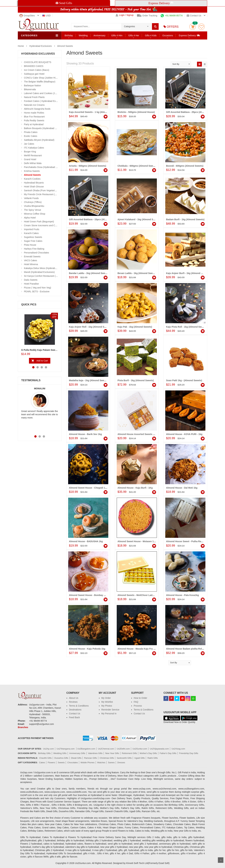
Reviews (73, 702)
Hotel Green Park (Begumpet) (39, 222)
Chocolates (73, 762)
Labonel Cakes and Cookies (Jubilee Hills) (45, 93)
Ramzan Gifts (91, 758)
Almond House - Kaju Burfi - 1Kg (135, 488)
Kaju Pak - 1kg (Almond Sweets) (135, 327)
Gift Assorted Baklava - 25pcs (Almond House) (191, 112)
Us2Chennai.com (106, 749)
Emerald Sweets (32, 257)
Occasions (168, 35)
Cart (193, 27)
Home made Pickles (34, 113)
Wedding (83, 35)
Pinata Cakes (31, 132)
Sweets (61, 762)
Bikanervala (30, 89)
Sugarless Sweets (33, 237)
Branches (23, 727)
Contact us (194, 16)
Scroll (221, 860)
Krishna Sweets (32, 171)
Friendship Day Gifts (189, 753)
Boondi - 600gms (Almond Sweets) (185, 166)
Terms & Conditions (79, 706)
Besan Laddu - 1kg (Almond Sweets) (137, 273)
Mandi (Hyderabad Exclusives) (39, 272)
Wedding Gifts (60, 753)
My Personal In (109, 714)
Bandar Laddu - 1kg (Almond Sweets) (89, 273)
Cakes (42, 762)
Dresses (121, 762)
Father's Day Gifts (168, 753)
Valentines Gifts (95, 753)
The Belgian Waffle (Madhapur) (40, 82)
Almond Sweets (65, 46)
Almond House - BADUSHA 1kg (86, 541)
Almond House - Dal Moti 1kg (182, 488)
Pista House (30, 245)
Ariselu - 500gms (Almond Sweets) (88, 166)
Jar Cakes (29, 144)
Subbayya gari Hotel (34, 74)
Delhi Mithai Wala (33, 163)
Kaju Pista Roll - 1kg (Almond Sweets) (186, 327)
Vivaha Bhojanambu (34, 206)
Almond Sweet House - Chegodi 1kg (88, 488)
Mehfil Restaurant (33, 155)
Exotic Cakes (31, 136)
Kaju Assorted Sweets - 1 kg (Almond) (89, 112)
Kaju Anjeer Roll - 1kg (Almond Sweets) (90, 327)
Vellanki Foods (31, 198)
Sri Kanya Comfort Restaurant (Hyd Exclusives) (48, 276)
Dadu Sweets (31, 280)
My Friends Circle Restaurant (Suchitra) (44, 194)
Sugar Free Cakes (33, 241)
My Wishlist (107, 702)
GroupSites (27, 16)
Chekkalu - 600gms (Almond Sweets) (137, 166)
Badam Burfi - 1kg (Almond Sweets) (185, 219)
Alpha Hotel (30, 218)
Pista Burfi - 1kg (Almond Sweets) (136, 380)
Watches (101, 762)
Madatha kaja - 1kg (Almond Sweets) (89, 380)
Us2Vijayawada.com (159, 749)
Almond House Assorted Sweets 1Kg (137, 434)
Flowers (51, 762)
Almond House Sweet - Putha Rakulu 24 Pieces (191, 541)
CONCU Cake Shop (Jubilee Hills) (41, 78)
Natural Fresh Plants (34, 97)
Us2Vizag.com (178, 749)
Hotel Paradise (31, 284)
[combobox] (137, 25)
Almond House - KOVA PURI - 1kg (184, 434)
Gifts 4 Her (134, 35)
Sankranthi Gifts (124, 758)
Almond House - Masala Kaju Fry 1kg (137, 649)
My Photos (107, 706)
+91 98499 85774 (172, 16)
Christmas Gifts (107, 758)
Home (21, 46)
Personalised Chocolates (37, 253)
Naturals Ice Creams (34, 105)
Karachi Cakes (31, 233)
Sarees (111, 762)
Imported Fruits (32, 229)
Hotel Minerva (31, 264)
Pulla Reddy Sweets (34, 120)
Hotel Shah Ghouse (34, 187)
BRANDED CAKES (34, 66)
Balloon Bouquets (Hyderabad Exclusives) (45, 128)
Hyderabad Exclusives (41, 46)
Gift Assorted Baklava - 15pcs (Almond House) (94, 219)
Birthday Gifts (44, 753)
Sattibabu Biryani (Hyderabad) (39, 140)
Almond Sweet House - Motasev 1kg (137, 541)
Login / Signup (125, 15)
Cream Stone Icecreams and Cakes (42, 225)
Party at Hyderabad (34, 124)
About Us (74, 698)
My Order (106, 698)
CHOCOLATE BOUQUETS (38, 62)
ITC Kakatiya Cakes (34, 148)
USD (47, 16)
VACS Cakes (31, 260)
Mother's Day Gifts (148, 753)
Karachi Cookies (32, 179)
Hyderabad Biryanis (34, 183)
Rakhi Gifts (153, 758)
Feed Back (74, 717)
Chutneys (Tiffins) (33, 202)
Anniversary (99, 35)
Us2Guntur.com (140, 749)
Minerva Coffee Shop (35, 214)
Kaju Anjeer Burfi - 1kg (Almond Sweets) (188, 273)
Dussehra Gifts (61, 758)
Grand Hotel (30, 159)
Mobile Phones (88, 762)
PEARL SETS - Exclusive (37, 291)
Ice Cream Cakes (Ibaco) (37, 70)
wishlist (201, 27)
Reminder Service (110, 710)
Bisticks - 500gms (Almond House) (136, 112)
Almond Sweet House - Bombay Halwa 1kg (92, 595)
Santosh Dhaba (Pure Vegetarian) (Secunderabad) (49, 190)
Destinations (75, 710)
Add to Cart (42, 361)
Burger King (30, 152)
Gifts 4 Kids (151, 35)
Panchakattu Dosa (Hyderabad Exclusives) (45, 167)
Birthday (69, 35)
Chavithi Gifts (45, 758)
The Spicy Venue (33, 210)
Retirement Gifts (129, 753)
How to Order (140, 698)
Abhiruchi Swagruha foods (37, 109)
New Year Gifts (112, 753)
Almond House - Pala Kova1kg (182, 595)
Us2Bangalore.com (86, 749)
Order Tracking (147, 16)
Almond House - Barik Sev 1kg (85, 434)
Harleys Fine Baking (34, 249)
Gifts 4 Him (117, 35)
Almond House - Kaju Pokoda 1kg (87, 649)
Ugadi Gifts (140, 758)
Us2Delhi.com (123, 749)
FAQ (136, 702)
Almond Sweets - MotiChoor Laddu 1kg (139, 595)
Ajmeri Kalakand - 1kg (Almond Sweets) (139, 219)
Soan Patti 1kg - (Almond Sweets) (184, 380)
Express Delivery (189, 35)
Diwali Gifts (76, 758)
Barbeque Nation (32, 86)
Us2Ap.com (48, 749)
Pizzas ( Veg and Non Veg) (37, 288)
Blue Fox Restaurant (34, 117)
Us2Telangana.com (66, 749)
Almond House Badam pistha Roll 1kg (187, 649)
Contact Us (75, 714)
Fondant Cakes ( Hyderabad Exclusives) (44, 101)
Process (138, 706)
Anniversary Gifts (77, 753)
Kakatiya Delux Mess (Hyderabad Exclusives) (47, 268)
